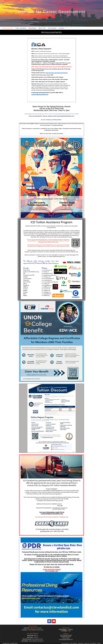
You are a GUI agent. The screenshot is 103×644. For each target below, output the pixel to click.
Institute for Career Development (51, 12)
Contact (99, 643)
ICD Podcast (93, 643)
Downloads (81, 643)
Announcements (65, 643)
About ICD (87, 643)
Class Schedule (74, 643)
